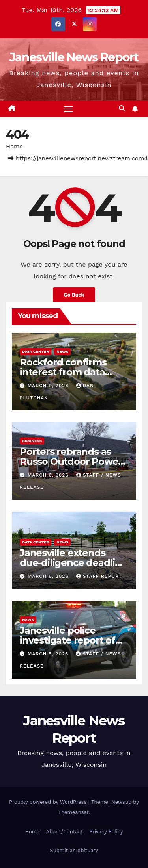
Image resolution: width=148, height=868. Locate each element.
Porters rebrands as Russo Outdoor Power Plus (71, 461)
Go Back (74, 295)
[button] (122, 108)
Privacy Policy (106, 832)
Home (14, 147)
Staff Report (99, 576)
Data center (36, 351)
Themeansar (73, 812)
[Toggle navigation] (68, 109)
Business (32, 441)
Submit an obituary (74, 850)
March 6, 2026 (49, 475)
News (62, 351)
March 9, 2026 (49, 386)
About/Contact (65, 832)
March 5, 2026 (49, 654)
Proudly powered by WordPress (49, 802)
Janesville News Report (74, 57)
